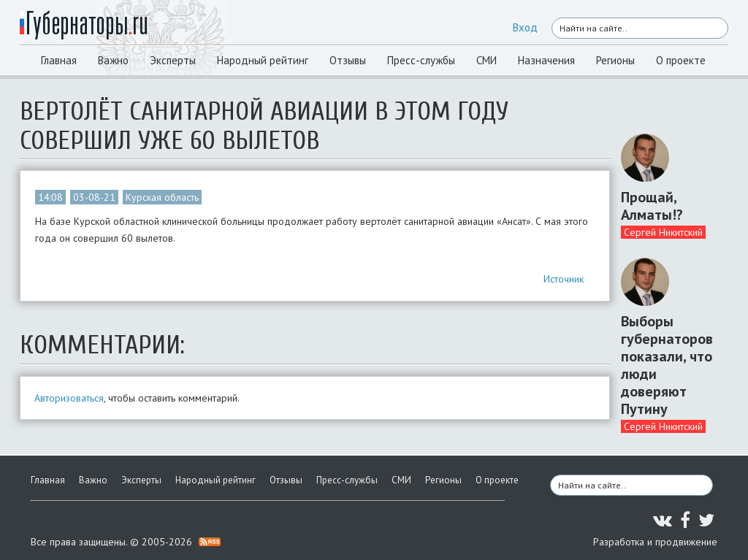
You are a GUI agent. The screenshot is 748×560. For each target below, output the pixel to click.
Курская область (162, 197)
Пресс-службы (421, 60)
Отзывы (348, 60)
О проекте (681, 60)
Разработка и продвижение (655, 542)
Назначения (546, 60)
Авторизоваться (69, 398)
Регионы (615, 60)
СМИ (486, 60)
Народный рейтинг (263, 60)
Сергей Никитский (663, 232)
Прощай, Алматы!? (652, 206)
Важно (113, 60)
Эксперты (173, 60)
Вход (525, 27)
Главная (59, 60)
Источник (564, 279)
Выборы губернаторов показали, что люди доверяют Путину (667, 365)
